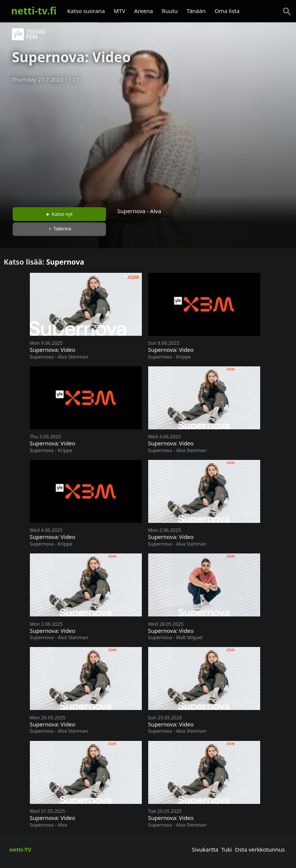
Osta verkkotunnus (260, 849)
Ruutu (170, 11)
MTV (120, 11)
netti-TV (20, 849)
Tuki (227, 849)
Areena (144, 11)
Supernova (65, 262)
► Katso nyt (59, 214)
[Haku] (287, 12)
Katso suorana (86, 11)
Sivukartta (205, 849)
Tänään (196, 11)
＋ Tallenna (59, 229)
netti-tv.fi (34, 11)
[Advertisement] (148, 143)
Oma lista (227, 11)
